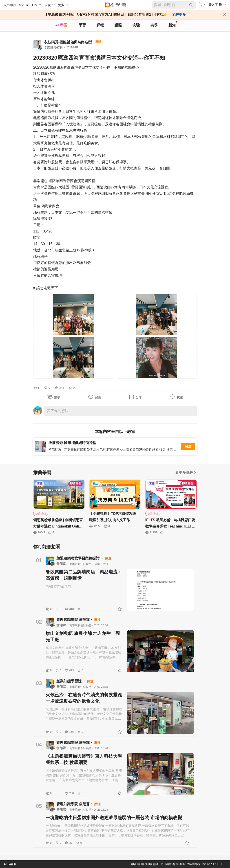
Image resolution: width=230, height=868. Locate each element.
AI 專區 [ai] (61, 25)
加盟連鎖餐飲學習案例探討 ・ (81, 558)
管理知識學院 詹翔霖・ (75, 620)
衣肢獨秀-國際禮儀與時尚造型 (68, 42)
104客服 (10, 864)
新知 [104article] (173, 24)
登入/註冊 (215, 5)
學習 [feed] (82, 25)
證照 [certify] (118, 25)
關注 (188, 446)
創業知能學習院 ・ (72, 681)
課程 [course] (100, 25)
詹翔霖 (62, 564)
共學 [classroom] (154, 25)
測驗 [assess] (136, 25)
